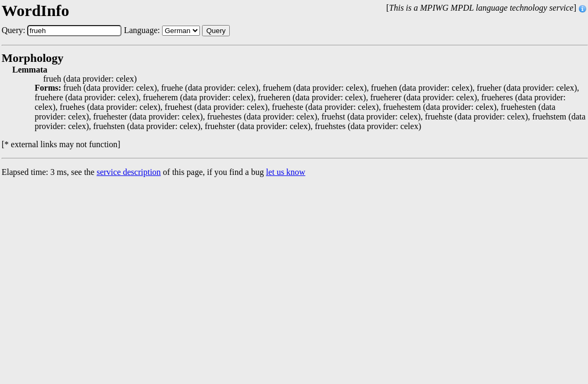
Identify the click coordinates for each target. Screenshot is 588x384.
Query (216, 31)
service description (128, 172)
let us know (286, 172)
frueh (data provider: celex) (90, 79)
